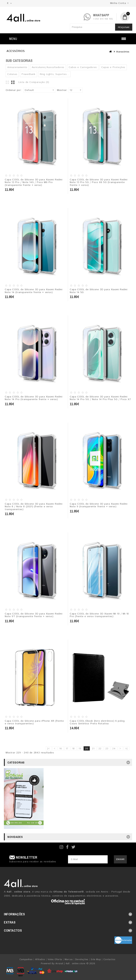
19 (80, 749)
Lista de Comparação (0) (34, 82)
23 (107, 749)
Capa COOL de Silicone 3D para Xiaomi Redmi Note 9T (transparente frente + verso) (34, 615)
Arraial (59, 964)
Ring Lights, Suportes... (54, 74)
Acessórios (123, 52)
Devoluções (82, 960)
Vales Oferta (55, 960)
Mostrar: (62, 90)
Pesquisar (124, 27)
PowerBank (28, 74)
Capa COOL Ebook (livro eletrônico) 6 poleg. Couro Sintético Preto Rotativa (98, 722)
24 (114, 749)
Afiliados (40, 960)
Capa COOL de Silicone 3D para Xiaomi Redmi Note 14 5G (99, 291)
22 (100, 749)
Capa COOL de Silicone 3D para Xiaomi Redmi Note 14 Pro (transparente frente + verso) (34, 398)
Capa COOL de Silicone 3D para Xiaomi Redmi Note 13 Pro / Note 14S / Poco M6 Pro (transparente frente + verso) (34, 182)
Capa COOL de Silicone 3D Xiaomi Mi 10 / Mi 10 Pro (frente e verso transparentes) (99, 615)
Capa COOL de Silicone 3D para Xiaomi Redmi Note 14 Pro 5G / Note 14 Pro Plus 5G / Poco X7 (100, 398)
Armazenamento (17, 67)
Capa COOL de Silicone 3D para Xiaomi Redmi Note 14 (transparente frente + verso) (34, 291)
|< (49, 749)
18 (73, 749)
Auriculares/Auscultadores (48, 67)
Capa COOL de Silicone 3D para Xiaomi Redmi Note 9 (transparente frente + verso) (99, 505)
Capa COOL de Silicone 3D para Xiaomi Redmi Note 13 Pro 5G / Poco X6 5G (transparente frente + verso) (99, 182)
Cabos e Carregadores (83, 67)
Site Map (96, 960)
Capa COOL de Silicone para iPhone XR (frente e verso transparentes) (34, 722)
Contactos (109, 960)
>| (126, 749)
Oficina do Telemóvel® (69, 892)
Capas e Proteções (113, 67)
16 (61, 749)
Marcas (69, 960)
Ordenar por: (14, 90)
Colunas (12, 74)
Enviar (120, 859)
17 (67, 749)
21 (93, 749)
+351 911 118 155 (103, 19)
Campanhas (26, 960)
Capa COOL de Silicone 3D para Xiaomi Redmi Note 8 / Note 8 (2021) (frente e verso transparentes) (34, 507)
